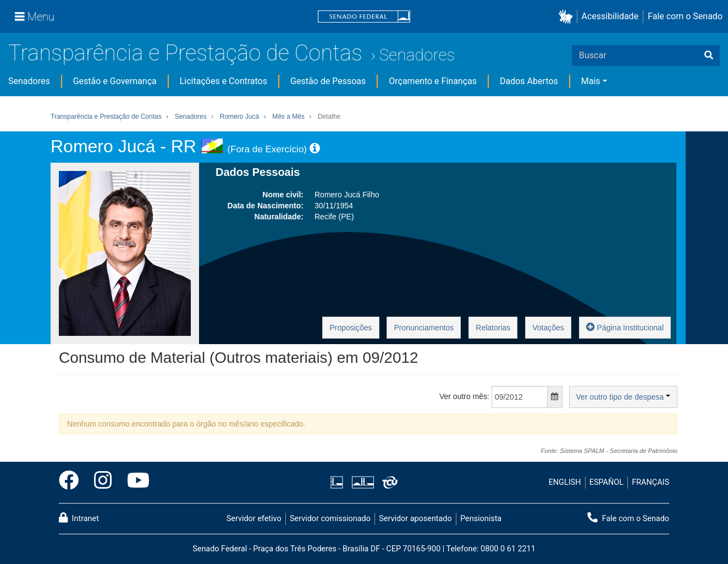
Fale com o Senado (685, 16)
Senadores (417, 55)
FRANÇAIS (650, 482)
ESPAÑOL (606, 482)
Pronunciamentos (424, 328)
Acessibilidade (610, 16)
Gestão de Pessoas (328, 81)
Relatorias (493, 328)
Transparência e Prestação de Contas (185, 53)
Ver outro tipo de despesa (623, 397)
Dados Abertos (529, 81)
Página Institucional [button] (625, 327)
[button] (568, 17)
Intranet (79, 518)
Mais (591, 81)
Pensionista (481, 519)
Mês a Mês (288, 117)
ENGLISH (565, 482)
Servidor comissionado (330, 519)
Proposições (351, 328)
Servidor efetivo (254, 519)
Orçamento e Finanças (433, 81)
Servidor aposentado (415, 519)
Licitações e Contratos (224, 81)
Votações (548, 328)
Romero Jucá (239, 117)
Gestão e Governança (115, 81)
